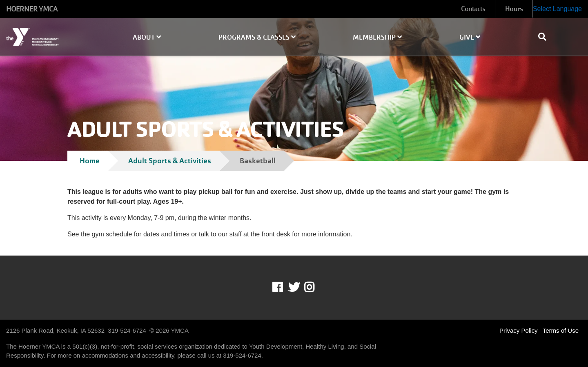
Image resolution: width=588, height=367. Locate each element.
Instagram (315, 287)
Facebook (283, 287)
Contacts (473, 9)
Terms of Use (561, 330)
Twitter (294, 287)
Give (470, 37)
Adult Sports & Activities (170, 161)
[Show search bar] (546, 37)
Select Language (557, 9)
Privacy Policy (518, 330)
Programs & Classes (257, 37)
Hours (514, 9)
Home (90, 161)
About (147, 37)
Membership (377, 37)
